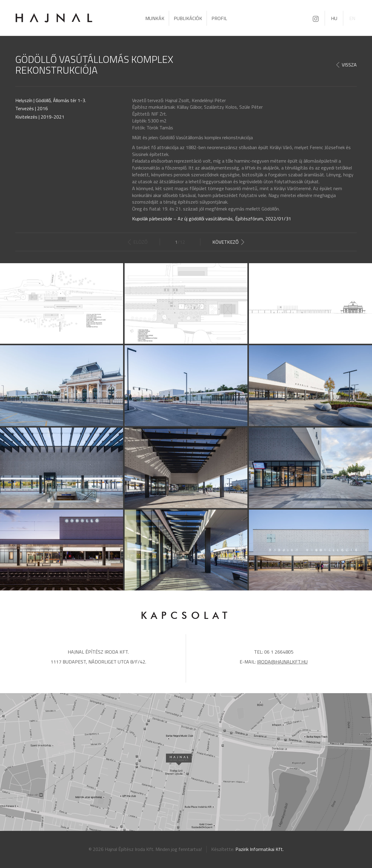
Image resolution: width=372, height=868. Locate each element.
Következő (226, 242)
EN (352, 18)
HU (334, 18)
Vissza (349, 65)
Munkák (155, 18)
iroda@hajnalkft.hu (282, 662)
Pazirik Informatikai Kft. (260, 849)
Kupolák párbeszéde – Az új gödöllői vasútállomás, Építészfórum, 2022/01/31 (212, 219)
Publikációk (188, 18)
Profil (219, 18)
